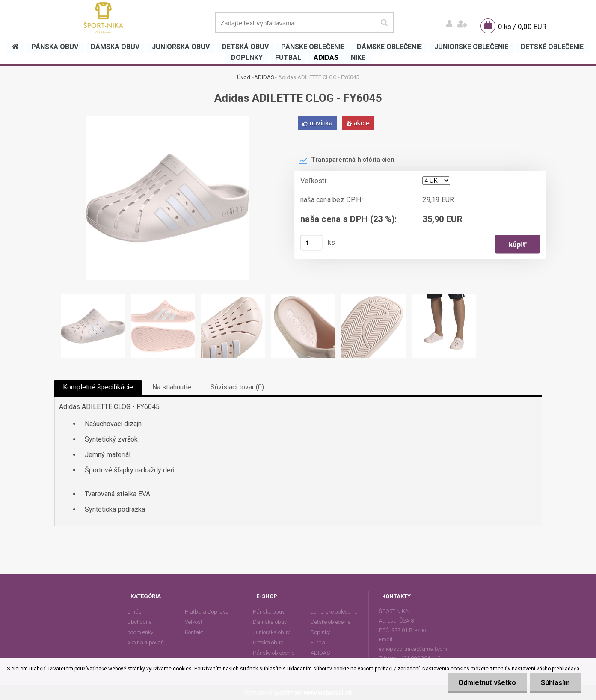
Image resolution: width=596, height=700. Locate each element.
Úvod (244, 77)
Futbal (319, 642)
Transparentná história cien (346, 160)
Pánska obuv (269, 612)
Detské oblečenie (331, 622)
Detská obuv (268, 642)
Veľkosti (194, 622)
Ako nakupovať (145, 642)
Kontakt (194, 632)
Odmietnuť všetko (487, 683)
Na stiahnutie (172, 387)
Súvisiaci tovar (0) (237, 387)
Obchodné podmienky (140, 627)
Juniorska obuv (271, 632)
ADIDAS (264, 77)
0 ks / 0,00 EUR (522, 27)
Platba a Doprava (207, 612)
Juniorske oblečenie (334, 612)
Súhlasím (555, 683)
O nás (134, 612)
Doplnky (320, 632)
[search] (384, 23)
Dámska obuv (270, 622)
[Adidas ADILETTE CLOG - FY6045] (168, 120)
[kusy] (311, 243)
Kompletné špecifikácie (98, 387)
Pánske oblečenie (274, 653)
